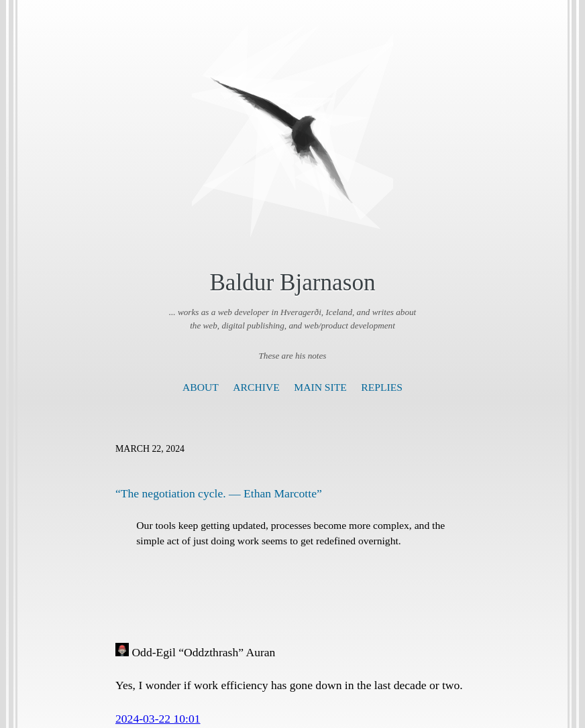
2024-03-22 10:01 (158, 719)
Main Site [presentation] (320, 387)
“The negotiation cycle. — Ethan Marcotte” (219, 493)
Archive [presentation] (256, 387)
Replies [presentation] (382, 387)
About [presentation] (201, 387)
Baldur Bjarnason (292, 283)
